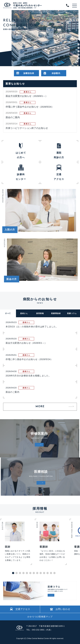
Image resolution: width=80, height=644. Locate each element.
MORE (40, 407)
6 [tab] (79, 58)
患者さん (24, 313)
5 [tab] (79, 55)
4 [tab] (79, 51)
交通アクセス (20, 609)
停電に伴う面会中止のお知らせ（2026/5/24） (30, 107)
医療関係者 (56, 313)
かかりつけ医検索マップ (40, 617)
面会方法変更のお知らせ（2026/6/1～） (27, 96)
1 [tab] (79, 41)
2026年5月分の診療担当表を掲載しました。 (28, 376)
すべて (8, 313)
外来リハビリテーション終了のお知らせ (27, 128)
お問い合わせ (60, 609)
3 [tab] (79, 48)
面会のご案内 (13, 117)
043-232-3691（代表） (42, 630)
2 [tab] (79, 45)
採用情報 (40, 313)
